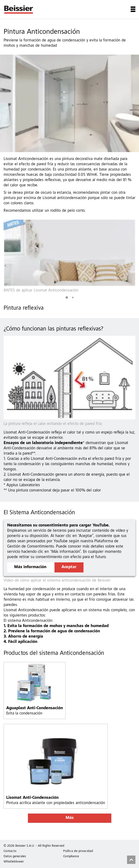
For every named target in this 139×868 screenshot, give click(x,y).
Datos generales (15, 857)
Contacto (10, 851)
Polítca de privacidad (78, 851)
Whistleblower (14, 862)
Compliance (71, 857)
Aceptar (69, 567)
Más (70, 818)
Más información (30, 567)
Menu (133, 9)
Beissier (19, 9)
